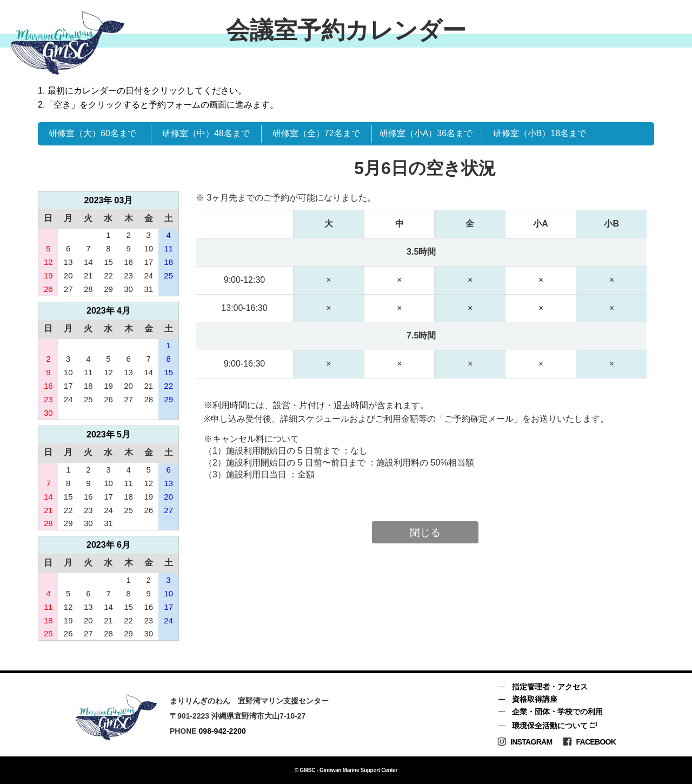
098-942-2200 (222, 731)
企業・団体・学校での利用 (557, 712)
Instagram (525, 742)
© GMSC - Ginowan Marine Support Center (346, 770)
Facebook (589, 742)
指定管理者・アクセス (550, 687)
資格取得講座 (535, 699)
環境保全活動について (550, 726)
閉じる (425, 532)
